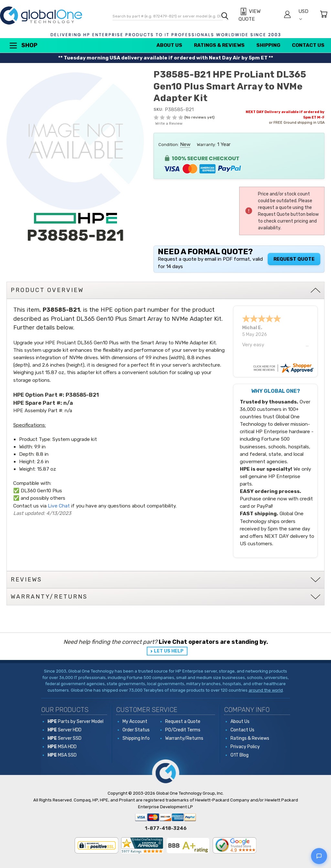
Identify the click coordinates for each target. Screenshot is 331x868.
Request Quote (294, 259)
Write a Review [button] (169, 123)
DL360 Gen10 (36, 491)
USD (303, 14)
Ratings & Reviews (219, 45)
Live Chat (59, 506)
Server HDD (64, 730)
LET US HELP (169, 651)
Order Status (136, 730)
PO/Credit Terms (183, 730)
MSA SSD (62, 755)
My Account (135, 722)
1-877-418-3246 (166, 828)
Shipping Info (136, 738)
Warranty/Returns (184, 738)
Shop (23, 46)
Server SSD (64, 738)
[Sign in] (287, 15)
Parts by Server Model (75, 722)
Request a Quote (183, 722)
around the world (266, 690)
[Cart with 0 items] (324, 15)
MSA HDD (62, 747)
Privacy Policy (245, 747)
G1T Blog (240, 755)
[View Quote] (258, 15)
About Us (169, 45)
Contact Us (308, 45)
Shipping (268, 45)
